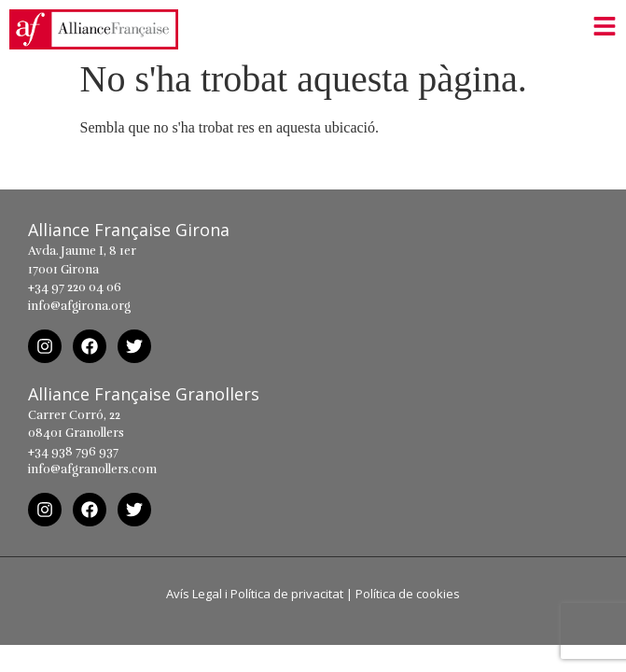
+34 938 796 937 (73, 461)
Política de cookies (408, 603)
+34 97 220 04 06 (75, 298)
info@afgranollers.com (92, 479)
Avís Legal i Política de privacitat (255, 603)
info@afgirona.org (79, 315)
